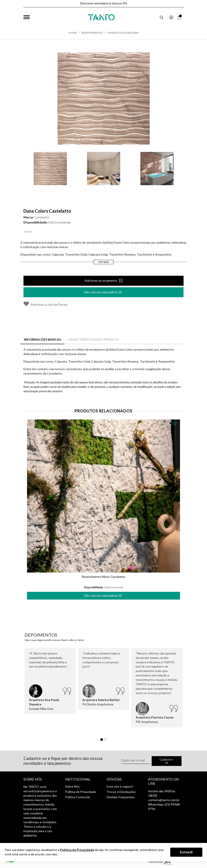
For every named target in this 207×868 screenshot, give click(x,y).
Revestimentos (92, 33)
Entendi (186, 852)
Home (73, 33)
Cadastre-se (167, 761)
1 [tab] (103, 741)
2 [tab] (107, 741)
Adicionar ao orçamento (101, 281)
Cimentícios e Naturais (123, 33)
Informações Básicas (42, 339)
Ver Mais (104, 262)
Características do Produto (94, 339)
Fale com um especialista (103, 291)
